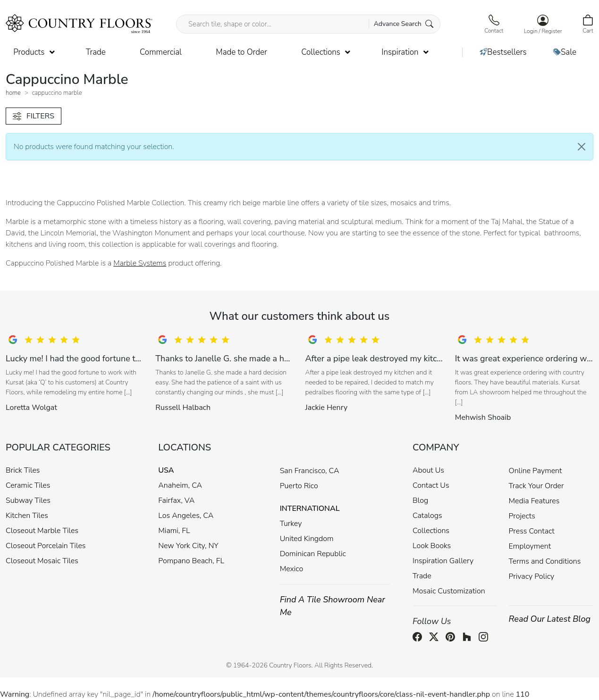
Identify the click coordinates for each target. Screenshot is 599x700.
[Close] (582, 147)
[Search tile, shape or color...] (308, 24)
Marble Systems (140, 263)
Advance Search (404, 24)
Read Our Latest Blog (550, 619)
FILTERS (34, 116)
